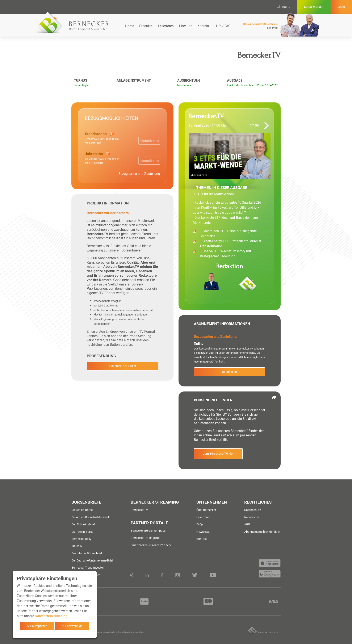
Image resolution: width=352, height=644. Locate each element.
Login (341, 7)
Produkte (146, 26)
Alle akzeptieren (37, 626)
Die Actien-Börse (82, 510)
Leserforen (166, 26)
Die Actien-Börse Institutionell (90, 517)
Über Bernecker (206, 510)
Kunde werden (314, 7)
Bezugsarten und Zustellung (139, 174)
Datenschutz (253, 510)
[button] (102, 138)
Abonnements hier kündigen (262, 532)
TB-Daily (77, 546)
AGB (247, 524)
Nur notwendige (72, 626)
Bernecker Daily (81, 539)
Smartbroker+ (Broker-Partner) (151, 545)
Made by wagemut (268, 632)
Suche (283, 7)
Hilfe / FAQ (223, 26)
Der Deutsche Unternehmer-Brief (92, 560)
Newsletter (203, 532)
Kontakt (203, 26)
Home (130, 26)
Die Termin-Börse (82, 532)
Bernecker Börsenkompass (148, 531)
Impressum (252, 517)
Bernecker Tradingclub (145, 538)
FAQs (200, 524)
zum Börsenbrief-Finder (218, 454)
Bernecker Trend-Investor (88, 568)
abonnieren (230, 372)
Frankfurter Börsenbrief (87, 553)
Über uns (186, 26)
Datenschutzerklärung (51, 616)
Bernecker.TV (139, 510)
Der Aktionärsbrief (83, 524)
